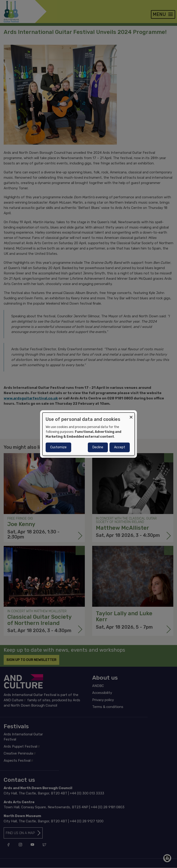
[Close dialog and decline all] (131, 415)
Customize (58, 447)
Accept (120, 447)
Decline (98, 447)
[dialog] (88, 434)
